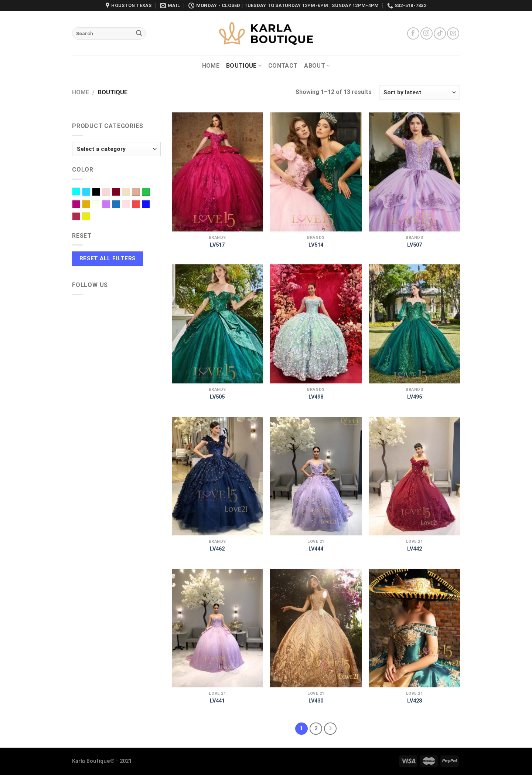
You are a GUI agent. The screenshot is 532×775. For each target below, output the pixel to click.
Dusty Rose (136, 192)
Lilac (110, 205)
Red (140, 205)
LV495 (415, 397)
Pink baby (130, 205)
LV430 (316, 701)
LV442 (415, 549)
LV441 (217, 701)
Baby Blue (90, 193)
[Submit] (139, 34)
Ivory (100, 205)
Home (211, 66)
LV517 (217, 245)
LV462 (217, 549)
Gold (90, 205)
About (317, 66)
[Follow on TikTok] (440, 33)
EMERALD (146, 192)
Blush (110, 193)
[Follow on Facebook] (413, 33)
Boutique (244, 66)
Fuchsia (80, 205)
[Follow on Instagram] (427, 33)
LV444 (316, 549)
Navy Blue (120, 205)
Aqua (80, 192)
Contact (283, 66)
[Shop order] (420, 92)
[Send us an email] (453, 33)
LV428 (415, 701)
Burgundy (120, 193)
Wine (80, 217)
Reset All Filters (108, 258)
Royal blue (150, 205)
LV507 (415, 245)
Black (100, 193)
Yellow (90, 217)
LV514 (316, 245)
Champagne (130, 193)
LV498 (316, 397)
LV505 (217, 397)
